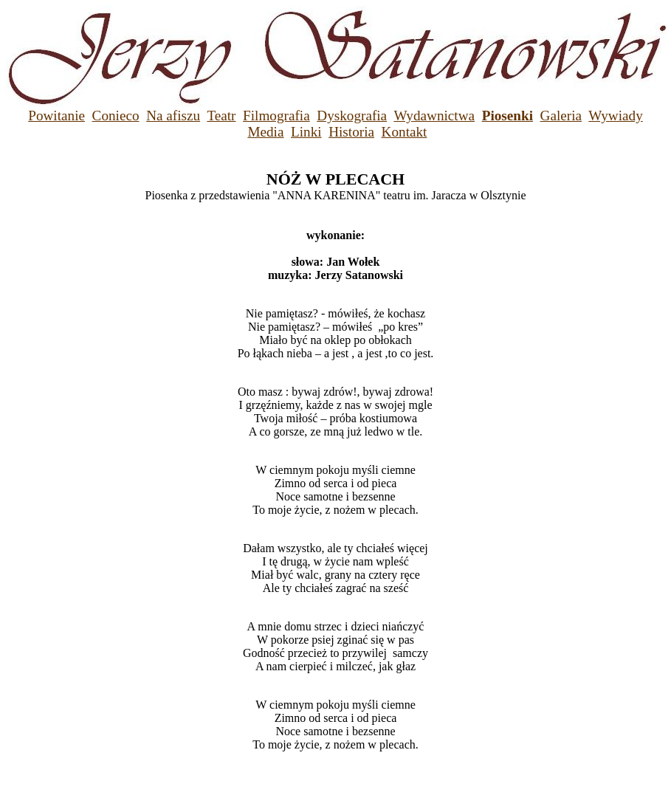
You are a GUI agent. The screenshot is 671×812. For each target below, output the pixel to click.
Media (265, 132)
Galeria (561, 116)
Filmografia (276, 116)
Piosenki (507, 116)
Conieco (116, 116)
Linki (306, 132)
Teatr (221, 116)
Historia (351, 132)
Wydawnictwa (434, 116)
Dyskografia (352, 116)
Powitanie (56, 116)
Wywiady (615, 116)
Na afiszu (173, 116)
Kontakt (405, 132)
